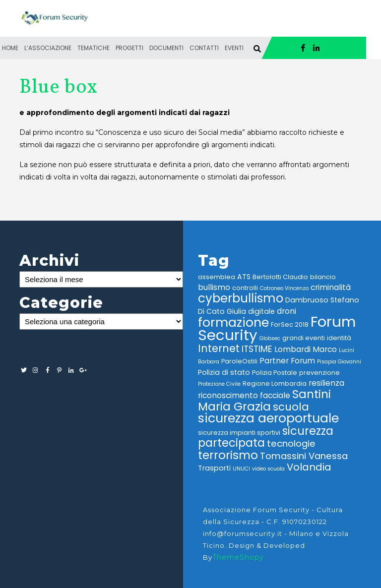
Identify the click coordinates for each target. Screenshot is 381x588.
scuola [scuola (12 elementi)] (291, 407)
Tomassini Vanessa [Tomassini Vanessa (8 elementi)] (304, 456)
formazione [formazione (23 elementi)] (233, 322)
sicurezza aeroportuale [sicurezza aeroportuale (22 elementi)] (268, 418)
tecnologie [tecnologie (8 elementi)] (291, 443)
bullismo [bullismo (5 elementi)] (214, 287)
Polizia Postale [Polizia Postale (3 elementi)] (275, 373)
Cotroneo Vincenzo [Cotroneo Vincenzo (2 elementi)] (284, 288)
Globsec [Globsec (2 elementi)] (270, 338)
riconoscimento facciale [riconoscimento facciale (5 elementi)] (244, 395)
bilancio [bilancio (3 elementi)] (323, 277)
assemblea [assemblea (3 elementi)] (217, 277)
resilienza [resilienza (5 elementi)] (326, 383)
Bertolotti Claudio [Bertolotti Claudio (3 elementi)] (280, 277)
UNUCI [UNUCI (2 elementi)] (241, 469)
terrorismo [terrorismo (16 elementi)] (228, 455)
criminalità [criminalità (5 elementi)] (331, 287)
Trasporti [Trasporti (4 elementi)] (214, 468)
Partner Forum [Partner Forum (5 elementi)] (287, 361)
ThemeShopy (238, 557)
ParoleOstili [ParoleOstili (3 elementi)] (239, 361)
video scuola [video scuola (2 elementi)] (268, 469)
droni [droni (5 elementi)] (286, 311)
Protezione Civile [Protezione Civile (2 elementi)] (219, 384)
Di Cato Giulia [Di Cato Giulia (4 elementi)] (222, 311)
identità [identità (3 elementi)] (339, 338)
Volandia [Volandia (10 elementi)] (309, 467)
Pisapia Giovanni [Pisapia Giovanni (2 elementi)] (339, 362)
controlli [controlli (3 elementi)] (245, 288)
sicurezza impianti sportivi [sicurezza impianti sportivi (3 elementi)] (239, 433)
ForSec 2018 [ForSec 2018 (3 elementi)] (290, 324)
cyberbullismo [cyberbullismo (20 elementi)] (241, 298)
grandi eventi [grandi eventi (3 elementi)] (304, 338)
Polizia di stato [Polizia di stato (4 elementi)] (224, 372)
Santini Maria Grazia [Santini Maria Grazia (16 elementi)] (264, 400)
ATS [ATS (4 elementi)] (244, 277)
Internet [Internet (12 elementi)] (219, 348)
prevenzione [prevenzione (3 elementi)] (319, 373)
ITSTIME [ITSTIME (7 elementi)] (257, 349)
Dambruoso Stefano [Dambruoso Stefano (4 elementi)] (322, 300)
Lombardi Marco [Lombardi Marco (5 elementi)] (306, 349)
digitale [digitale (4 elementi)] (261, 311)
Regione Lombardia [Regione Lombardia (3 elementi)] (275, 383)
